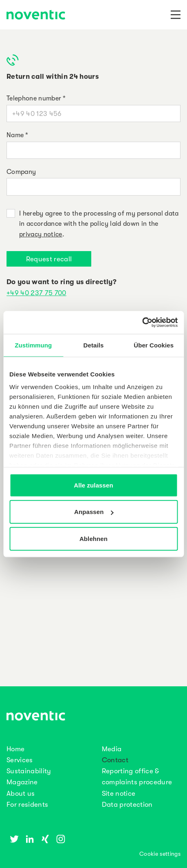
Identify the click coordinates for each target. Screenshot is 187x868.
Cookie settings (160, 854)
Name (18, 135)
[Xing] (45, 839)
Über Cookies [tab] (154, 345)
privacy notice (41, 234)
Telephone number (36, 98)
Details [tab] (94, 345)
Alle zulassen (93, 485)
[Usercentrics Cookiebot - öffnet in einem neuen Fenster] (142, 323)
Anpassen (94, 512)
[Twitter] (14, 839)
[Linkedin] (30, 839)
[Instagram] (61, 839)
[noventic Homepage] (36, 16)
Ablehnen (93, 538)
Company (21, 172)
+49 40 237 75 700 (36, 293)
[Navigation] (176, 15)
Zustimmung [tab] (33, 345)
